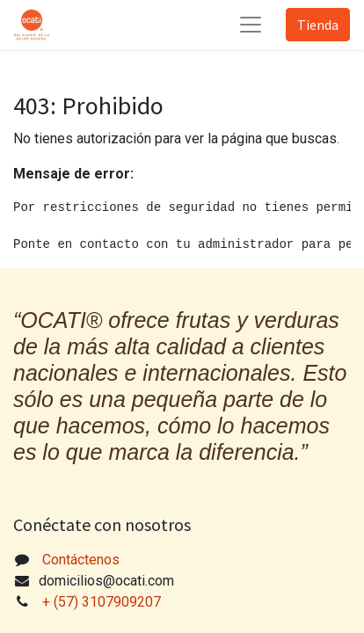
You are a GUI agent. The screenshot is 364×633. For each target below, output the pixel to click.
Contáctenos (81, 560)
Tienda (318, 25)
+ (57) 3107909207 (103, 602)
